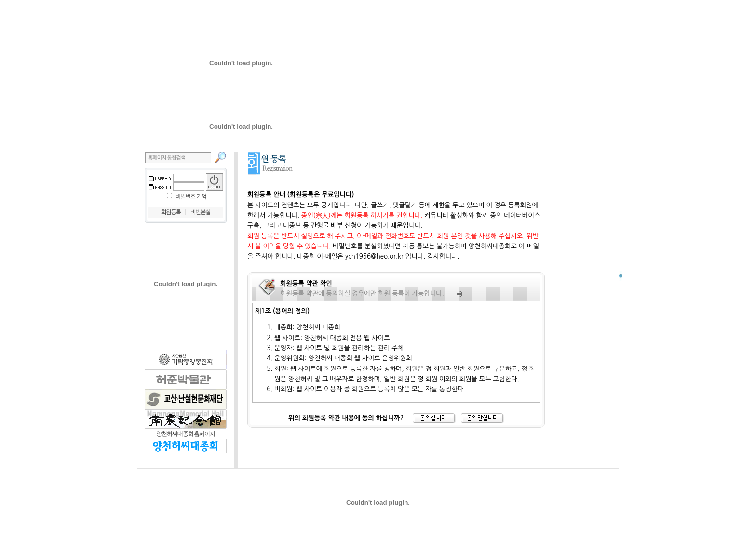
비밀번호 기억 (191, 197)
